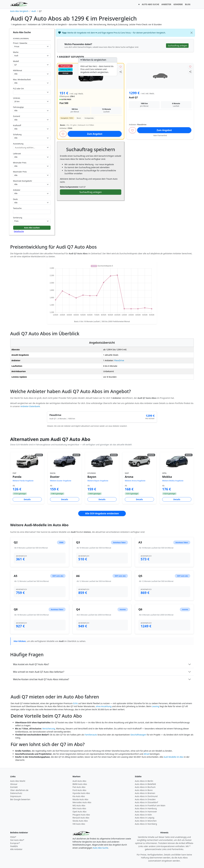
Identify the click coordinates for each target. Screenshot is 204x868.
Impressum (16, 796)
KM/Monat (17, 70)
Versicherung (49, 729)
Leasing (155, 706)
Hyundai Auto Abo (81, 793)
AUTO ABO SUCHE (150, 4)
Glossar (14, 784)
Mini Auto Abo (79, 808)
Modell (16, 61)
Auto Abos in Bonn (144, 790)
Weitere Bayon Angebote (98, 481)
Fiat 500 (64, 103)
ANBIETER (166, 4)
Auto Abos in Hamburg (146, 808)
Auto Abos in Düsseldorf (146, 802)
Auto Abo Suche (101, 848)
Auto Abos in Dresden (145, 799)
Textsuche (17, 208)
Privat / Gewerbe (20, 43)
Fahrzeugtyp (18, 107)
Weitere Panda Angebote (23, 481)
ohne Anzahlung (104, 706)
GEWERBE (178, 4)
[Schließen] (192, 33)
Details (27, 499)
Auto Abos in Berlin (144, 781)
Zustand (17, 116)
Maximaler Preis (20, 172)
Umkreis (17, 98)
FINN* (13, 837)
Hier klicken (20, 641)
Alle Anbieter (16, 849)
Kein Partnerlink (160, 135)
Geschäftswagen (138, 735)
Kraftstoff (17, 125)
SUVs (75, 703)
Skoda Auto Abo (80, 821)
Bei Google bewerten (20, 799)
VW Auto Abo (79, 824)
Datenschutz (16, 793)
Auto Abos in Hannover (146, 812)
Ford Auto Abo (79, 790)
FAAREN (14, 846)
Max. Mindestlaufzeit (22, 79)
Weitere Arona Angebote (135, 481)
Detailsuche (19, 231)
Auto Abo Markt (18, 781)
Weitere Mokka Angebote (173, 481)
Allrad (146, 754)
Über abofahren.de (19, 790)
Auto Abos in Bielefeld (145, 784)
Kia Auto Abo (79, 796)
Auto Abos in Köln (143, 815)
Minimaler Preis (20, 163)
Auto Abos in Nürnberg (146, 824)
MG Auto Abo (79, 805)
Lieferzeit (17, 154)
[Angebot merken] (121, 67)
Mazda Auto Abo (80, 799)
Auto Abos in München (146, 821)
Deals (15, 199)
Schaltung (17, 134)
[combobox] (32, 92)
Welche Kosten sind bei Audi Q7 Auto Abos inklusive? (41, 679)
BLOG (188, 4)
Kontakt (14, 787)
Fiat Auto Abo (79, 787)
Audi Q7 (133, 97)
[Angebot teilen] (121, 72)
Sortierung (18, 218)
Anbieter (17, 190)
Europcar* (15, 843)
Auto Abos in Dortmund (146, 796)
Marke (16, 52)
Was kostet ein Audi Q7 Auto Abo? (31, 664)
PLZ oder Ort (18, 89)
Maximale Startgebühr (23, 181)
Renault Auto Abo (81, 818)
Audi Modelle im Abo (174, 757)
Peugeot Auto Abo (81, 815)
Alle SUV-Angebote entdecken (102, 513)
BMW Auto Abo (80, 784)
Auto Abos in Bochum (145, 787)
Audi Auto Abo (79, 781)
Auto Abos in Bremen (145, 793)
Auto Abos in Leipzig (145, 818)
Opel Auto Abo (79, 812)
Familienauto (91, 735)
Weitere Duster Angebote (61, 481)
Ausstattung (18, 144)
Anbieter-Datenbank (30, 406)
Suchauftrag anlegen (91, 192)
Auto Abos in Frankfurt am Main (150, 805)
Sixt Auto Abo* (17, 840)
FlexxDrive (119, 360)
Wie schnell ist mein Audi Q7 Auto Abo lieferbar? (39, 672)
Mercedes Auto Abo (82, 802)
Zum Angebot (95, 134)
